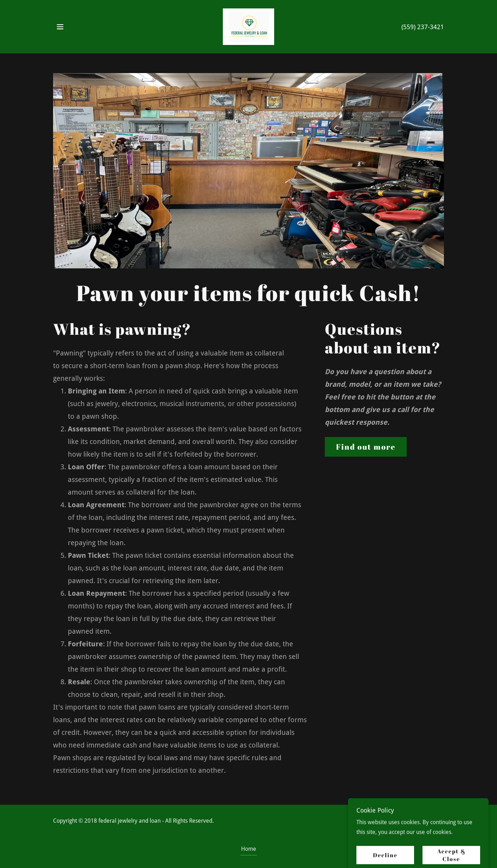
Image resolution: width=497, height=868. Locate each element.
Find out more (366, 447)
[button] (60, 27)
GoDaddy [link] (432, 826)
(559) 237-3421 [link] (423, 27)
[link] (249, 26)
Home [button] (249, 849)
